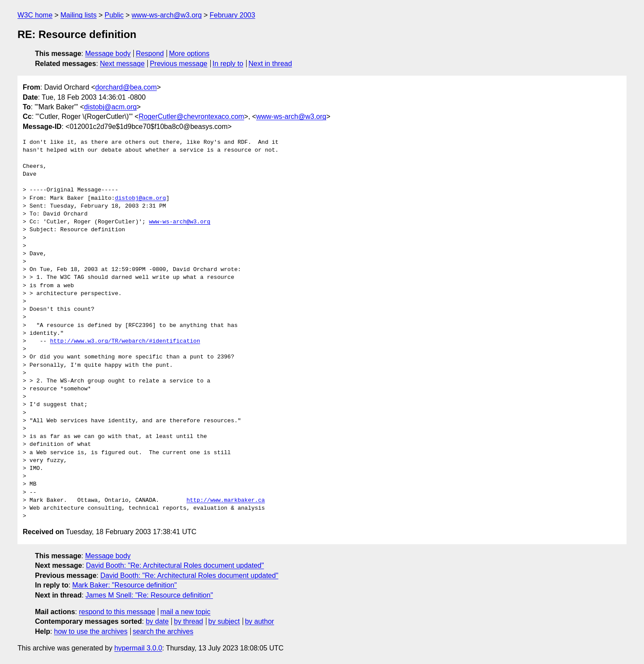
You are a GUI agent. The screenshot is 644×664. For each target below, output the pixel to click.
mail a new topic (186, 612)
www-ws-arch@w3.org (167, 15)
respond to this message (117, 612)
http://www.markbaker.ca (225, 501)
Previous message (179, 64)
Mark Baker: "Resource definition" (124, 585)
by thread (189, 621)
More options (190, 54)
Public (114, 15)
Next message (122, 64)
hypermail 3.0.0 (138, 648)
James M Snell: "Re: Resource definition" (149, 595)
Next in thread (270, 64)
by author (259, 621)
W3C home (35, 15)
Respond (150, 54)
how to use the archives (91, 631)
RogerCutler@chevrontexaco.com (191, 116)
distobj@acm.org (110, 107)
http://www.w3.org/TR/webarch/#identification (125, 341)
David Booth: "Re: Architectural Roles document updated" (175, 565)
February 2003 (233, 15)
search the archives (163, 631)
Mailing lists (78, 15)
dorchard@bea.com (126, 87)
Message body (108, 54)
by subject (224, 621)
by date (157, 621)
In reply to (228, 64)
